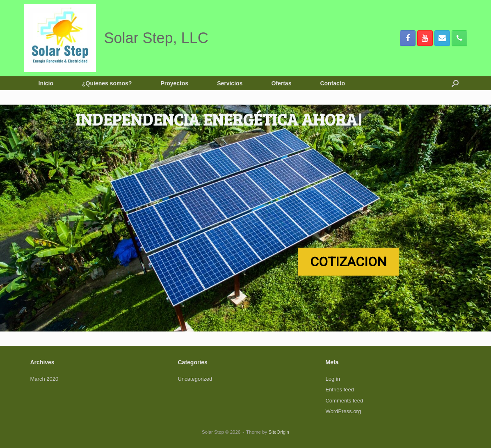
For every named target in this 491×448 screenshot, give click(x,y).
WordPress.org (343, 411)
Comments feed (344, 401)
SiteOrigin (279, 432)
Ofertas (281, 83)
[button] (455, 83)
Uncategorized (195, 379)
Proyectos (174, 83)
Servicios (230, 83)
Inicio (46, 83)
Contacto (332, 83)
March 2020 (45, 379)
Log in (332, 379)
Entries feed (339, 390)
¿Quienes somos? (107, 83)
